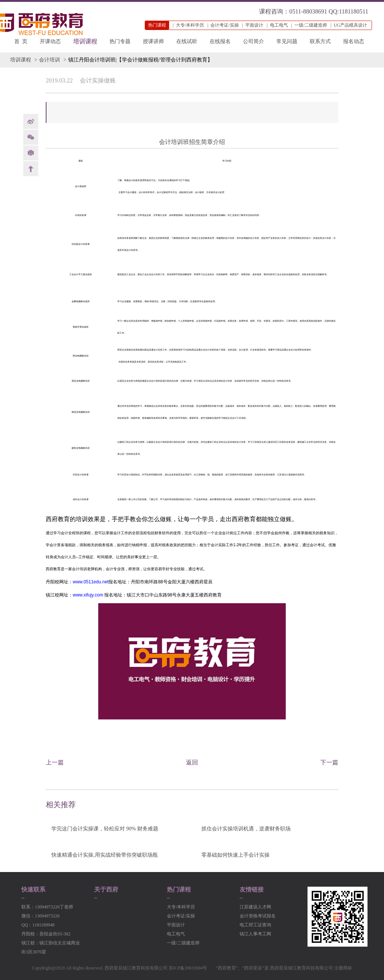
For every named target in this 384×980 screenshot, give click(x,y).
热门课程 (179, 890)
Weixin (31, 137)
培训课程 (85, 41)
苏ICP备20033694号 (188, 968)
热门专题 (120, 41)
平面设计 (254, 25)
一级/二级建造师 (311, 25)
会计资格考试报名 (258, 916)
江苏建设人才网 (255, 907)
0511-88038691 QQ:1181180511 (329, 11)
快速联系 (33, 890)
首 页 (21, 41)
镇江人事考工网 (255, 934)
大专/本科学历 (190, 25)
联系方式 (320, 41)
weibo (31, 121)
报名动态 (354, 41)
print (31, 153)
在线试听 (187, 41)
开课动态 (50, 41)
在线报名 (220, 41)
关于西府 (106, 890)
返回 (192, 762)
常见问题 (287, 41)
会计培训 (49, 60)
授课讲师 (153, 41)
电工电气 (279, 25)
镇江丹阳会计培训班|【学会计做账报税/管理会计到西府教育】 (140, 60)
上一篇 (55, 762)
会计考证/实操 (224, 25)
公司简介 (253, 41)
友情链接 (252, 890)
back (31, 169)
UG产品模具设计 (350, 25)
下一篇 (329, 762)
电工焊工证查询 (255, 925)
